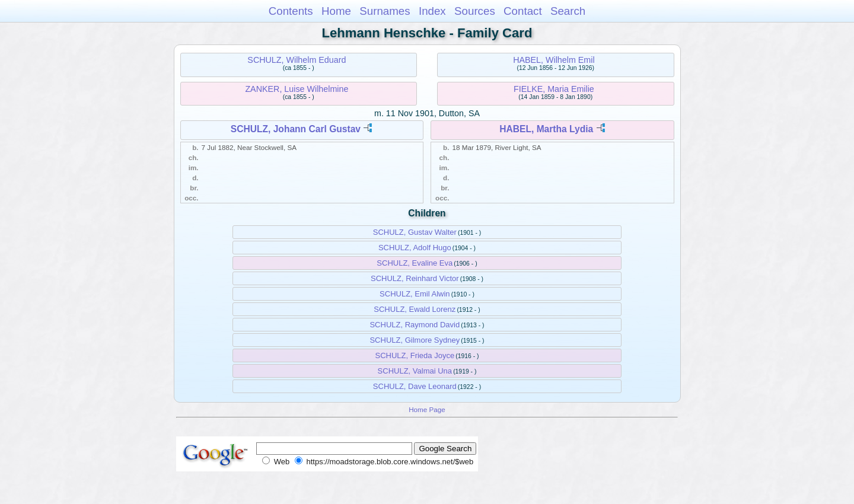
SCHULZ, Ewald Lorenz (415, 309)
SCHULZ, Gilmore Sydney (415, 340)
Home (336, 11)
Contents (291, 11)
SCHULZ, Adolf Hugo (415, 248)
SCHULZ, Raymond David (415, 325)
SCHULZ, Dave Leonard (415, 386)
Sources (475, 11)
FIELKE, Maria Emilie (554, 89)
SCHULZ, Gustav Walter (415, 232)
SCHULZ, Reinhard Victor (415, 278)
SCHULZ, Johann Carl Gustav (296, 129)
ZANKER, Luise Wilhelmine (297, 89)
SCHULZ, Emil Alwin (415, 294)
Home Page (427, 409)
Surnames (385, 11)
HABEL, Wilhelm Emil (554, 60)
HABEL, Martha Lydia (546, 129)
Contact (523, 11)
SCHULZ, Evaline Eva (415, 263)
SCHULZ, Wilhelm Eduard (297, 60)
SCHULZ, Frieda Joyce (415, 355)
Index (432, 11)
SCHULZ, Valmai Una (415, 371)
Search (568, 11)
